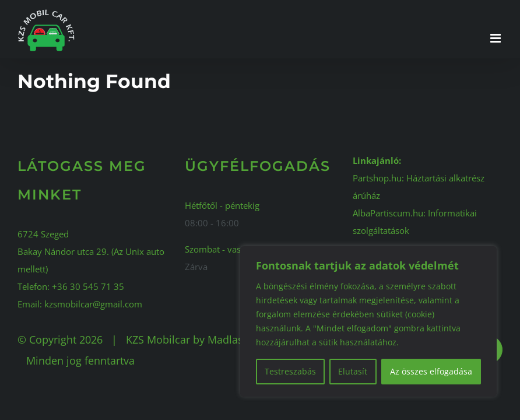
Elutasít (353, 371)
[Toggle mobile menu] (496, 38)
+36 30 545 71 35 (88, 286)
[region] (368, 321)
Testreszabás (290, 371)
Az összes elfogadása (431, 371)
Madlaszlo (232, 339)
